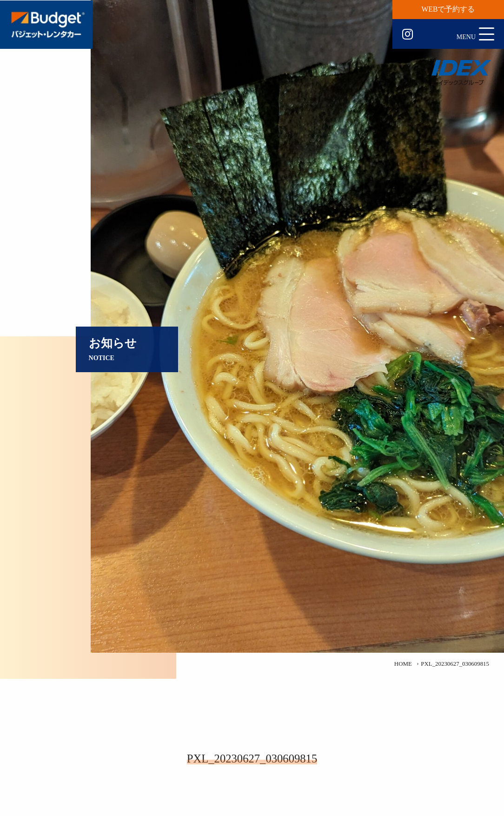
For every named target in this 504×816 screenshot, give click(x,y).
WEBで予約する (448, 9)
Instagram (408, 34)
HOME (403, 664)
